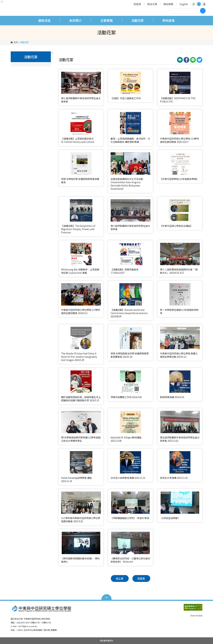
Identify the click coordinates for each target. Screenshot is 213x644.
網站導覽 (168, 4)
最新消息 (44, 20)
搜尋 (203, 11)
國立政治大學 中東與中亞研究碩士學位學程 (14, 5)
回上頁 (120, 578)
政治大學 (152, 4)
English (184, 4)
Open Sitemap (107, 597)
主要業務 (106, 20)
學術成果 (169, 20)
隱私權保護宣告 (106, 641)
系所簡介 (75, 20)
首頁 (16, 42)
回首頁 (137, 4)
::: (2, 1)
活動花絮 (138, 20)
